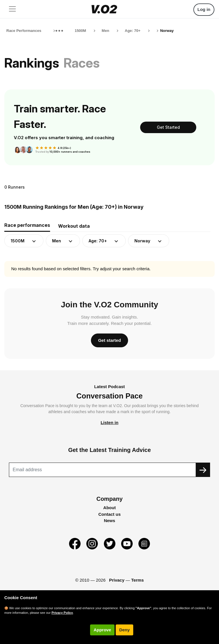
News (109, 521)
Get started (109, 340)
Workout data (74, 226)
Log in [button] (204, 9)
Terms (138, 580)
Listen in (110, 422)
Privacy (117, 580)
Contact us (110, 514)
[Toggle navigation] (12, 9)
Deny (124, 630)
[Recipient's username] (102, 470)
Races (82, 63)
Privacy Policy (62, 613)
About (109, 508)
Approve (102, 630)
